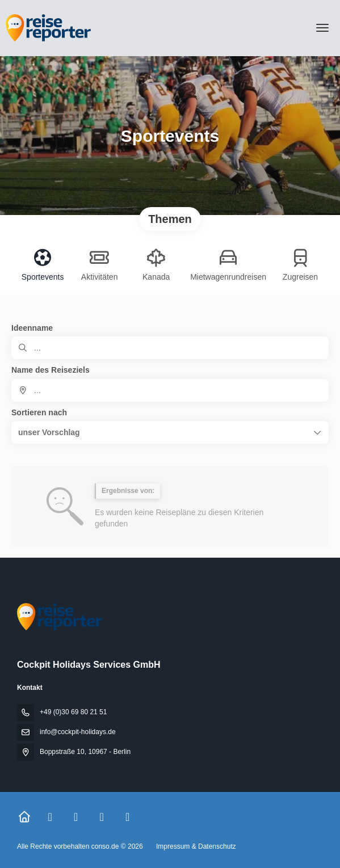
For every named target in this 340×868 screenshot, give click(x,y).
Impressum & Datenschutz (196, 846)
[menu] (322, 28)
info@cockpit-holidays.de (78, 732)
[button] (170, 432)
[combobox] (170, 390)
